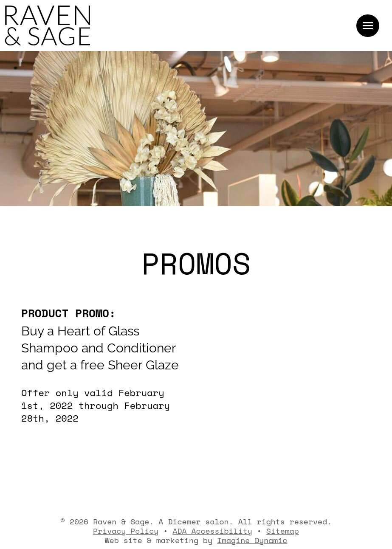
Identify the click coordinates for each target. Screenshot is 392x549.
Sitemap (283, 531)
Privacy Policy (126, 531)
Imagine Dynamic (252, 540)
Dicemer (184, 521)
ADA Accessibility (212, 531)
